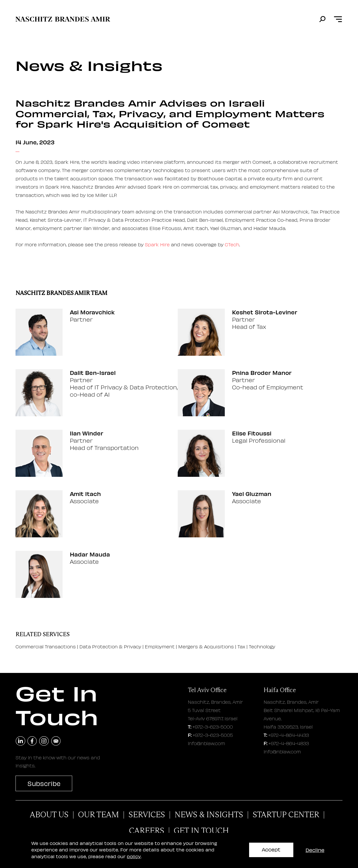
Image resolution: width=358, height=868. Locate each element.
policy (134, 856)
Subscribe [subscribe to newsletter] (44, 783)
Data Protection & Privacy (111, 646)
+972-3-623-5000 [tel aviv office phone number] (213, 727)
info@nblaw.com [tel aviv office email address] (206, 743)
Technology (262, 646)
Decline (315, 850)
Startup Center (286, 815)
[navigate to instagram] (44, 741)
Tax (241, 646)
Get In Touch (201, 831)
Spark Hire (157, 244)
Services (147, 815)
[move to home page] (63, 19)
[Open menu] (338, 19)
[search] (322, 19)
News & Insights (209, 815)
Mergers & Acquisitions (206, 646)
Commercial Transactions (46, 646)
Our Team (99, 815)
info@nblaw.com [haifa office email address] (282, 751)
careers (147, 831)
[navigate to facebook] (32, 741)
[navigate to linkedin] (20, 741)
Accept (271, 849)
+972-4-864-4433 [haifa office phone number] (289, 735)
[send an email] (56, 741)
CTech (232, 244)
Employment (160, 646)
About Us (49, 815)
